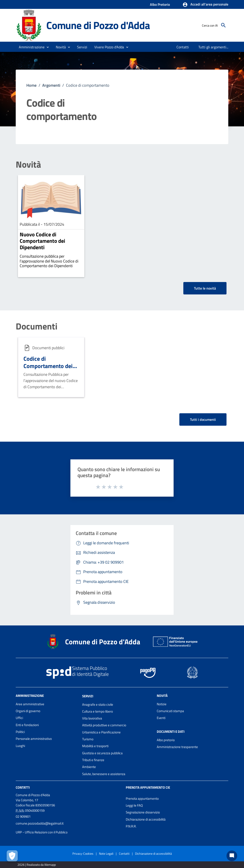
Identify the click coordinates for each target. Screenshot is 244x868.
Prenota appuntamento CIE (148, 787)
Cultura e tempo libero (98, 711)
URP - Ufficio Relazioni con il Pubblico (42, 832)
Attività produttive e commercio (104, 725)
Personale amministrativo (34, 739)
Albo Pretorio (160, 4)
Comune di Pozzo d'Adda (98, 25)
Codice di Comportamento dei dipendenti (48, 366)
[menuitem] (183, 47)
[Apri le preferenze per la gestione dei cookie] (12, 856)
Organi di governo (28, 711)
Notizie (162, 704)
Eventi (161, 718)
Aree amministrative (30, 704)
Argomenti (51, 85)
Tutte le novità (205, 288)
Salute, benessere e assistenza (104, 774)
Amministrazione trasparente (177, 747)
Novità (28, 165)
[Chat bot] (232, 856)
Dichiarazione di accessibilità (146, 819)
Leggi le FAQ (134, 805)
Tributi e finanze (93, 760)
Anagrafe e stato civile (98, 704)
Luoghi (20, 746)
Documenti (37, 326)
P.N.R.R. (131, 826)
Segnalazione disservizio (143, 812)
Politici (20, 732)
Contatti (23, 787)
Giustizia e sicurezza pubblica (102, 753)
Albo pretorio (166, 740)
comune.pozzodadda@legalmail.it (40, 823)
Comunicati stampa (170, 711)
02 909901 (23, 816)
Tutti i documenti (203, 419)
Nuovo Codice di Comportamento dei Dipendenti (42, 241)
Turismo (88, 739)
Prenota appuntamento (142, 798)
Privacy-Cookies (83, 853)
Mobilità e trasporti (95, 746)
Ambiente (89, 767)
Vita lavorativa (92, 718)
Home (31, 85)
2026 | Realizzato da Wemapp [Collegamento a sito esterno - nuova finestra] (37, 865)
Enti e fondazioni (27, 725)
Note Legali (106, 853)
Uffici (19, 718)
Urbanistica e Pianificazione (101, 732)
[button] (205, 5)
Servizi (88, 696)
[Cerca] (223, 25)
